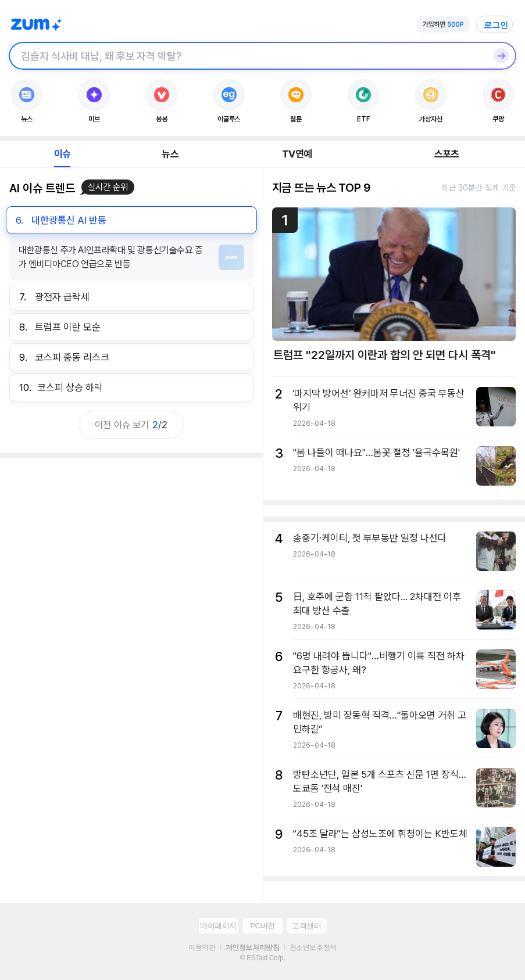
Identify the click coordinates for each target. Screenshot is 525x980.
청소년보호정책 (313, 947)
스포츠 (447, 154)
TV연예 (297, 154)
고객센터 (306, 926)
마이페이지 (218, 926)
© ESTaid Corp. (262, 958)
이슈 (62, 154)
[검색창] (247, 56)
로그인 (496, 25)
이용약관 (202, 947)
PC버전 (262, 926)
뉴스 (170, 154)
